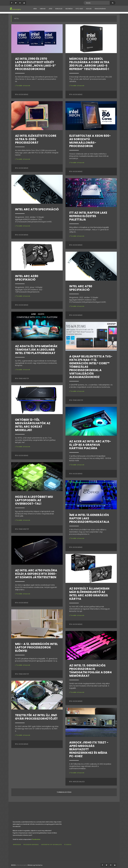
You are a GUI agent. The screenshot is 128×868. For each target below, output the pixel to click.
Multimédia (69, 9)
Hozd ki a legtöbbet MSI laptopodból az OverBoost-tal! (34, 499)
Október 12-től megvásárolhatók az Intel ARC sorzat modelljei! (33, 423)
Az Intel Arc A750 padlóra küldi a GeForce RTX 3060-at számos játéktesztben (36, 572)
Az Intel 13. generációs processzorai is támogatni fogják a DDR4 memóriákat (91, 669)
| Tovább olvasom (23, 84)
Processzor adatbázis (31, 843)
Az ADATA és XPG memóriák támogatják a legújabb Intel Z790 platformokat (36, 348)
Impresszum (17, 843)
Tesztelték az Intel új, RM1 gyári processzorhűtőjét (36, 715)
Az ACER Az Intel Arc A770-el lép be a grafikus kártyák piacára (90, 443)
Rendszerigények (100, 9)
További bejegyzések (64, 791)
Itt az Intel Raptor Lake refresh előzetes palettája (88, 215)
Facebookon (36, 838)
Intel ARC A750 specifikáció (81, 286)
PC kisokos (68, 843)
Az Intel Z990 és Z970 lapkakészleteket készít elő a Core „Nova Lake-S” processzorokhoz (35, 62)
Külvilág (89, 9)
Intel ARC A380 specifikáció (27, 276)
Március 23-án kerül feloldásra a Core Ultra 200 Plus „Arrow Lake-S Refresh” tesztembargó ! (89, 62)
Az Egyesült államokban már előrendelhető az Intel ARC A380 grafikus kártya (89, 592)
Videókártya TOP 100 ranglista (52, 843)
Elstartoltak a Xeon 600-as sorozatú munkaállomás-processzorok (90, 139)
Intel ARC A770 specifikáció (37, 208)
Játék (50, 9)
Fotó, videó (79, 9)
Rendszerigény (22, 863)
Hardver (43, 9)
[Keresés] (113, 3)
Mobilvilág (59, 9)
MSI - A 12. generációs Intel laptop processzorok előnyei (36, 646)
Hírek (35, 9)
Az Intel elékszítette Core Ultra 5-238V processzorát (36, 138)
